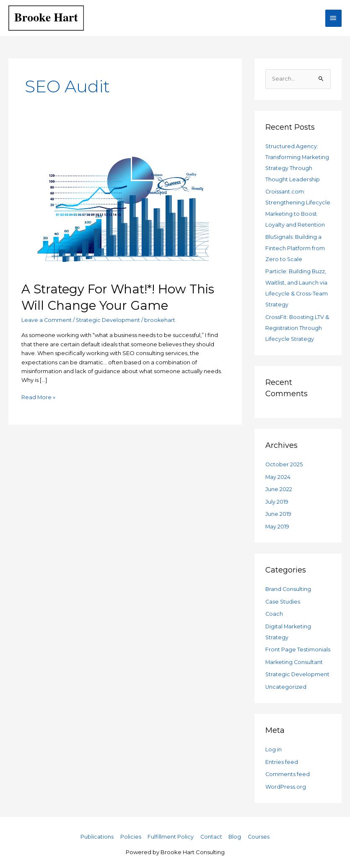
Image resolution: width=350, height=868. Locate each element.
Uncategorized (286, 683)
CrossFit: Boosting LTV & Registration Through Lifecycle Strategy (298, 326)
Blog (235, 833)
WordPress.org (286, 783)
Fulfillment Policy (170, 833)
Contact (211, 833)
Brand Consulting (289, 587)
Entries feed (282, 758)
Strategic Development (109, 320)
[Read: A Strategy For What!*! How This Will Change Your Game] (125, 203)
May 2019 (277, 524)
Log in (274, 746)
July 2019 (277, 499)
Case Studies (283, 599)
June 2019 (278, 512)
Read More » (39, 397)
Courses (260, 833)
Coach (274, 611)
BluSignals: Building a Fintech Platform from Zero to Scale (295, 247)
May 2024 (278, 475)
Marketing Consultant (295, 659)
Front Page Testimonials (298, 647)
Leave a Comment (47, 320)
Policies (130, 833)
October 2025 (284, 463)
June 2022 (279, 487)
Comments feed (288, 771)
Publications (96, 833)
